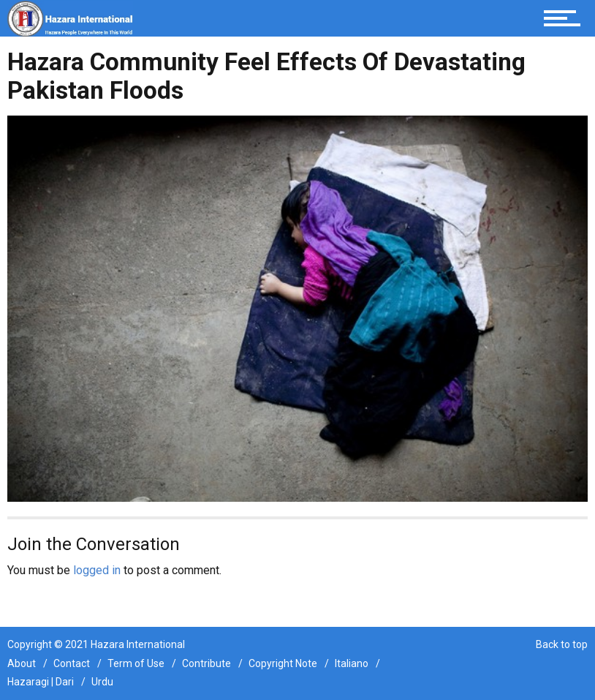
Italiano (352, 663)
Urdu (102, 682)
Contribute (206, 663)
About (22, 663)
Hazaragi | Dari (41, 682)
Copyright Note (283, 663)
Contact (72, 663)
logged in (97, 570)
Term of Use (136, 663)
